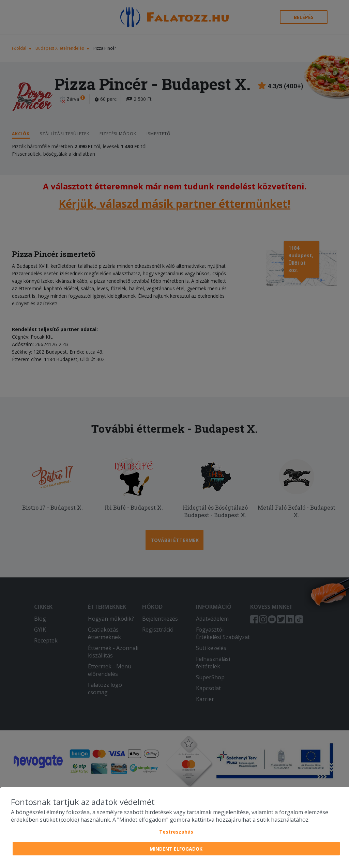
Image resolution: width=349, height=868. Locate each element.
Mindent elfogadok (176, 849)
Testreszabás (176, 832)
